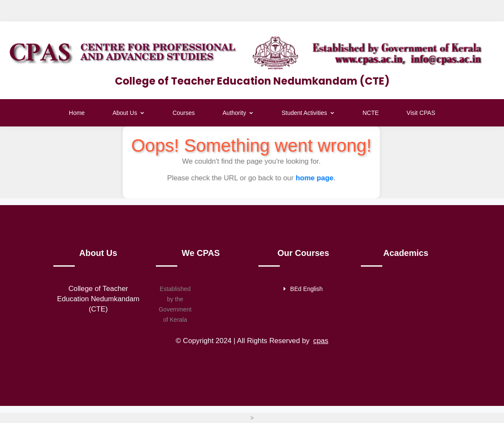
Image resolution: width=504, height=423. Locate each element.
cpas (321, 341)
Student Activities (308, 113)
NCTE (371, 113)
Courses (184, 113)
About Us (128, 113)
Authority (238, 113)
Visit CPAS (421, 113)
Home (77, 113)
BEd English (303, 289)
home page (315, 178)
